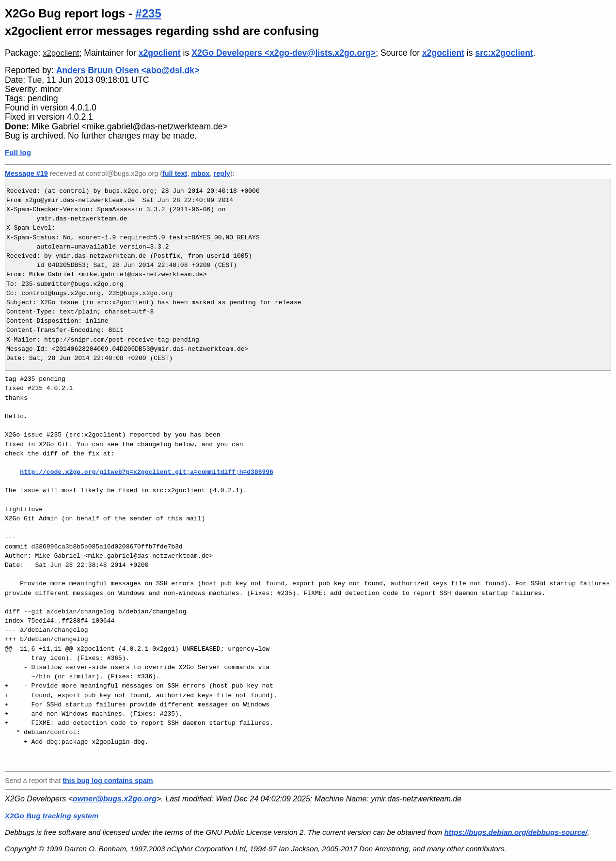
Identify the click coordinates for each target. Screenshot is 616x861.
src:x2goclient (504, 53)
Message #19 (26, 173)
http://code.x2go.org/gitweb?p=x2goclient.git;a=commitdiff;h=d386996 (147, 472)
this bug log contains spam (108, 781)
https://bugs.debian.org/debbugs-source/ (516, 832)
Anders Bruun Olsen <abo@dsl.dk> (128, 70)
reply (222, 173)
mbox (200, 173)
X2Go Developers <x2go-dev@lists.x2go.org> (284, 53)
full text (175, 173)
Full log (18, 152)
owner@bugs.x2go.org (115, 799)
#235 (148, 13)
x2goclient (61, 53)
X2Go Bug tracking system (52, 816)
